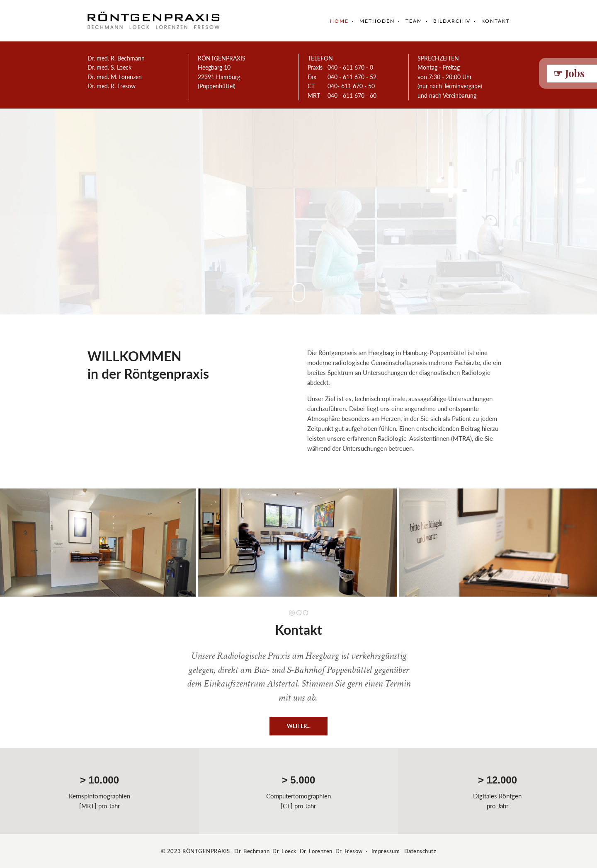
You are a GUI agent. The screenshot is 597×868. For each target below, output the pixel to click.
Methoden (377, 21)
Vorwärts (577, 549)
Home (339, 21)
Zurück (17, 549)
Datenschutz (420, 851)
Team (414, 21)
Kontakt (496, 21)
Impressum (386, 851)
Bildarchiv (452, 21)
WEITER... (299, 726)
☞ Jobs (569, 73)
